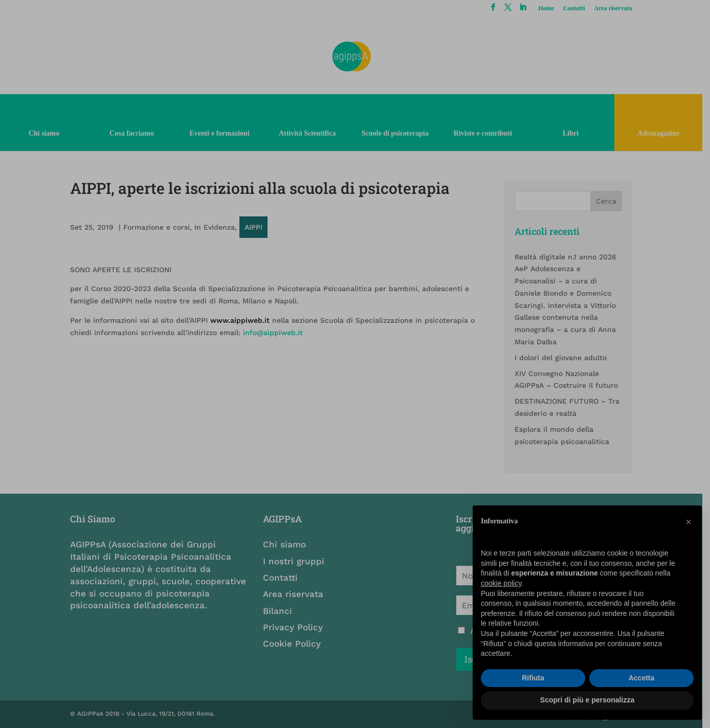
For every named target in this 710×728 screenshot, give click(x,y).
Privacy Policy (296, 627)
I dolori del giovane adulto (566, 358)
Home (553, 8)
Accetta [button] (642, 678)
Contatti (581, 8)
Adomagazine (665, 133)
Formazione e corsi (158, 227)
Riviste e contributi (488, 133)
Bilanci (281, 611)
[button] (689, 522)
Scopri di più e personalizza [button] (587, 700)
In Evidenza (216, 227)
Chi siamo (45, 133)
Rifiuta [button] (533, 678)
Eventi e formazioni (222, 133)
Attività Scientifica (310, 133)
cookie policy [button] (501, 583)
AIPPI (254, 227)
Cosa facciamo (133, 133)
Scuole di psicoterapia (399, 133)
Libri (577, 133)
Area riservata (620, 8)
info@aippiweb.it (274, 333)
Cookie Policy (295, 644)
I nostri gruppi (297, 561)
